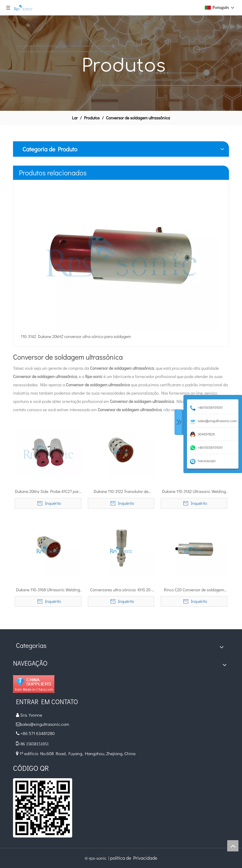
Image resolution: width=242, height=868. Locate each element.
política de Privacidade (134, 858)
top (233, 846)
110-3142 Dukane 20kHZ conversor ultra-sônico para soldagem (76, 336)
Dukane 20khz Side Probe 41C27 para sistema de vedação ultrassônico (48, 492)
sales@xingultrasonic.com (45, 724)
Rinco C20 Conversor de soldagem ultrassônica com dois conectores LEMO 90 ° (194, 590)
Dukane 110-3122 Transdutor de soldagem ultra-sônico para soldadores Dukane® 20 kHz (121, 492)
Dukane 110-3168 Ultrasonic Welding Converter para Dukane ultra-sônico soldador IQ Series (48, 590)
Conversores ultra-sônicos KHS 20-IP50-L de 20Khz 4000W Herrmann (121, 590)
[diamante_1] (34, 684)
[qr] (43, 808)
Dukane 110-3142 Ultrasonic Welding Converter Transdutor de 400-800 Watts (194, 492)
